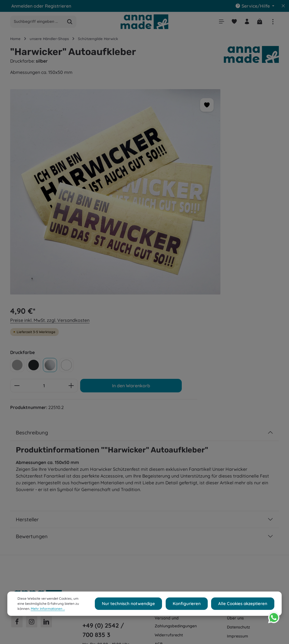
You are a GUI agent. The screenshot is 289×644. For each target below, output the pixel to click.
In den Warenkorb (224, 187)
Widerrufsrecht (169, 465)
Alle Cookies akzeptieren (245, 606)
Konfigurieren (192, 606)
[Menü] (220, 22)
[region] (86, 164)
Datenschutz (238, 457)
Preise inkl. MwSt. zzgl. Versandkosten (213, 103)
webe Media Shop (68, 636)
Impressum (237, 466)
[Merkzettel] (233, 22)
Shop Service (171, 424)
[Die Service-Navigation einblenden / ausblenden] (255, 6)
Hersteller (27, 350)
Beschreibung (32, 262)
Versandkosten (153, 624)
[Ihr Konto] (246, 22)
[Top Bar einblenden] (273, 22)
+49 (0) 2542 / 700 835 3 (103, 460)
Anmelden (22, 6)
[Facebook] (17, 452)
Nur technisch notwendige (139, 606)
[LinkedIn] (46, 452)
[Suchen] (70, 23)
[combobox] (37, 23)
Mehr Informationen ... (35, 611)
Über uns (235, 448)
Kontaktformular (98, 497)
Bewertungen (32, 367)
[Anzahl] (207, 169)
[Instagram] (32, 452)
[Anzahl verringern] (180, 169)
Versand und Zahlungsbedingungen (176, 452)
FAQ (159, 483)
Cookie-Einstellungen (247, 439)
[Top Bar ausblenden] (283, 6)
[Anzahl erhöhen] (235, 169)
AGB (159, 474)
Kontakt (162, 439)
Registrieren (58, 6)
